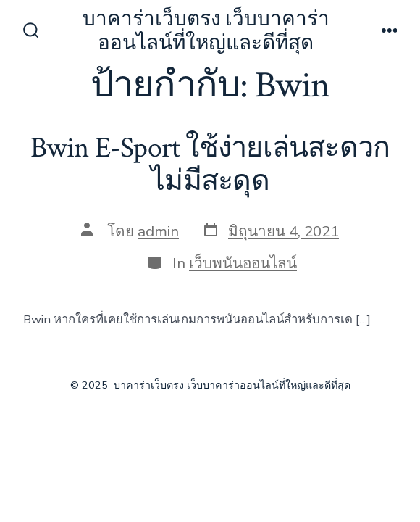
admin (158, 231)
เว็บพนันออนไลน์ (243, 263)
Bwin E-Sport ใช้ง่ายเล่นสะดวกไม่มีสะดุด (210, 165)
